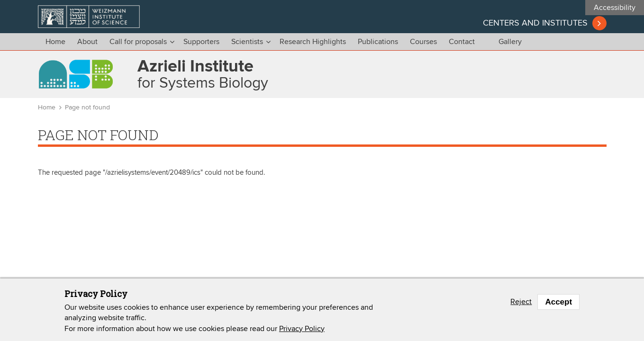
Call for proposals (138, 42)
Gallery (510, 42)
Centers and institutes (535, 23)
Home (55, 42)
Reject (521, 302)
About (87, 42)
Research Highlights (313, 42)
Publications (378, 42)
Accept (558, 302)
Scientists (247, 42)
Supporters (201, 42)
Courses (423, 42)
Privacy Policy (302, 329)
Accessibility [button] (615, 8)
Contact (462, 42)
